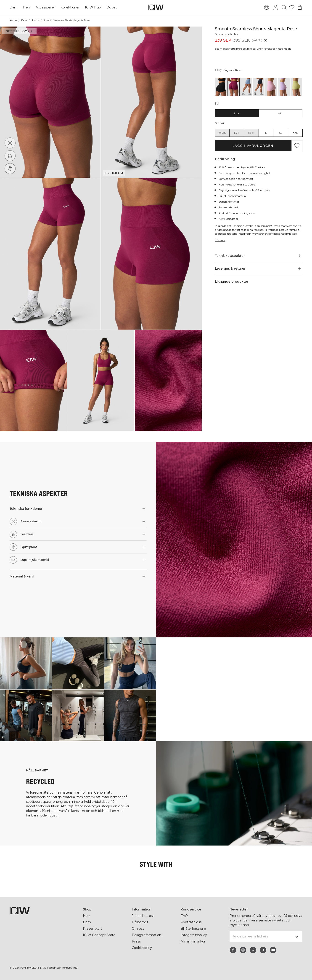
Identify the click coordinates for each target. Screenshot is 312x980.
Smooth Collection (228, 34)
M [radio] (251, 133)
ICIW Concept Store (99, 935)
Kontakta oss (191, 922)
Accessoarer (45, 7)
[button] (50, 102)
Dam (14, 7)
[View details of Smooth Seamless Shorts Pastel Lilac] (284, 87)
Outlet (111, 7)
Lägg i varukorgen (253, 146)
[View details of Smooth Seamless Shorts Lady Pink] (271, 87)
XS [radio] (222, 133)
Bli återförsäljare (194, 929)
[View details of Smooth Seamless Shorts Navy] (259, 87)
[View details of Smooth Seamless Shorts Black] (221, 87)
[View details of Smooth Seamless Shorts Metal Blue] (246, 87)
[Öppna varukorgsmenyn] (300, 7)
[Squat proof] (11, 167)
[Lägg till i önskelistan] (297, 146)
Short (237, 113)
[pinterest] (253, 950)
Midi (281, 113)
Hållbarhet (140, 922)
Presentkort (92, 929)
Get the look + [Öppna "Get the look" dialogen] (19, 31)
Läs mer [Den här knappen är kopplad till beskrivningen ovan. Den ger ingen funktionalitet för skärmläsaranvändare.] (220, 240)
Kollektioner (70, 7)
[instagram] (243, 950)
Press (136, 941)
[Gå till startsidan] (156, 7)
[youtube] (273, 950)
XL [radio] (281, 133)
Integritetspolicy (194, 935)
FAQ (184, 916)
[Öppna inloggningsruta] (276, 7)
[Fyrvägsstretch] (10, 143)
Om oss (138, 929)
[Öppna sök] (284, 7)
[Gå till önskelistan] (292, 7)
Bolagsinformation (147, 935)
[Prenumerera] (296, 936)
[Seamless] (11, 155)
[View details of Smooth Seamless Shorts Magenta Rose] (234, 87)
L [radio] (266, 133)
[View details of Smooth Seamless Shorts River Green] (296, 87)
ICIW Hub (93, 7)
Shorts (35, 20)
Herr (27, 7)
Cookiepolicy (142, 948)
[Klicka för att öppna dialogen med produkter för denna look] (26, 663)
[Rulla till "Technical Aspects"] (259, 256)
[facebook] (233, 950)
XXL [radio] (295, 133)
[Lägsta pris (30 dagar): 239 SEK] (265, 40)
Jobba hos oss (143, 916)
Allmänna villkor (194, 941)
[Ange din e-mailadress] (260, 936)
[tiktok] (263, 950)
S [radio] (237, 133)
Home (13, 20)
